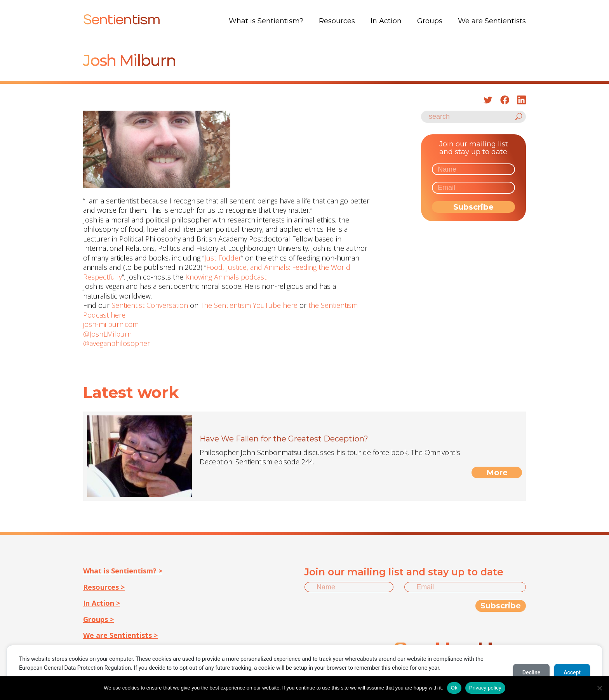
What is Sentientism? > (123, 571)
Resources (337, 21)
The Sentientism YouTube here (249, 305)
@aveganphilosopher (117, 343)
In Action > (102, 603)
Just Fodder (223, 258)
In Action (386, 21)
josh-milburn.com (111, 324)
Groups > (98, 619)
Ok (454, 688)
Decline (531, 672)
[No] (599, 688)
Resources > (104, 587)
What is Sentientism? (266, 21)
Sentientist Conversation (150, 305)
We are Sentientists (492, 21)
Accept (572, 672)
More (497, 472)
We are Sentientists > (120, 635)
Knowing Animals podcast (226, 277)
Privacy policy (485, 688)
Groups (430, 21)
